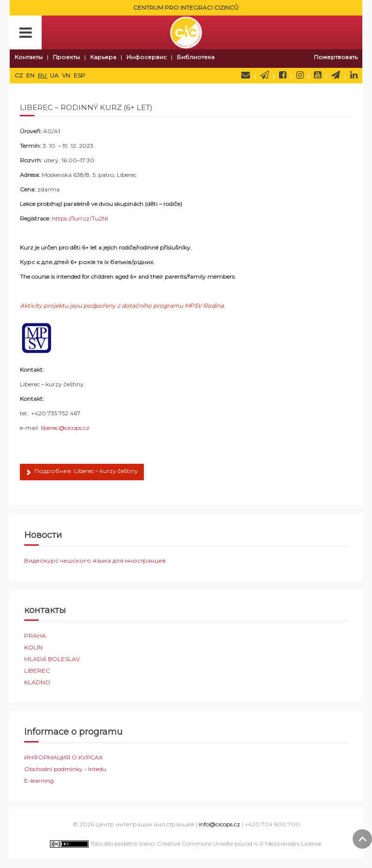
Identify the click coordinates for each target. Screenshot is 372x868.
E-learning (39, 781)
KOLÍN (33, 647)
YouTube (318, 75)
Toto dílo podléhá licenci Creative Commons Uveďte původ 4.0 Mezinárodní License (186, 844)
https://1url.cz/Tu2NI (80, 218)
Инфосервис (147, 57)
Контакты (29, 57)
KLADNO (37, 682)
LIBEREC (37, 671)
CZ (19, 75)
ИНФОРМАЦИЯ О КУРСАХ (63, 757)
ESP (79, 75)
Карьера (103, 57)
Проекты (66, 57)
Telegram (336, 75)
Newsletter (264, 75)
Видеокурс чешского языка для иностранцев (95, 560)
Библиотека (196, 57)
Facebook (283, 75)
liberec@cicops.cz (65, 428)
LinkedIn (354, 75)
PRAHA (35, 636)
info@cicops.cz (219, 824)
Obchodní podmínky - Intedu (65, 769)
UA (55, 75)
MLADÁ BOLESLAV (52, 659)
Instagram (300, 75)
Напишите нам (246, 75)
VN (67, 75)
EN (31, 75)
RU (43, 75)
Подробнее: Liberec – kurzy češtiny (82, 473)
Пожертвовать (336, 57)
